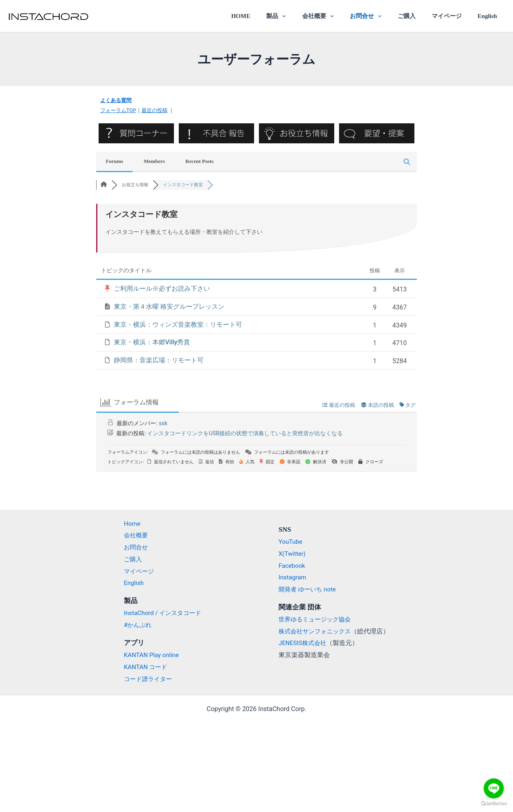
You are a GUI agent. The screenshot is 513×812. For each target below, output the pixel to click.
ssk (163, 423)
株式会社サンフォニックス (317, 631)
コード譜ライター (145, 679)
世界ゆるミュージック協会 (317, 619)
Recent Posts (200, 161)
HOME (267, 16)
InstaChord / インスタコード (160, 613)
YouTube (291, 542)
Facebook (292, 566)
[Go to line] (494, 788)
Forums (114, 161)
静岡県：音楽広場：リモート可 (159, 360)
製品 (298, 16)
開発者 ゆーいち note (309, 589)
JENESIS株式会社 (304, 643)
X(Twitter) (293, 554)
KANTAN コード (142, 667)
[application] (304, 16)
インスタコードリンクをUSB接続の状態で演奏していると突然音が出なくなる (245, 433)
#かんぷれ (134, 625)
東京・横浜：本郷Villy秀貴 (152, 342)
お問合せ (379, 16)
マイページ (452, 16)
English (489, 16)
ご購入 (416, 16)
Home (128, 524)
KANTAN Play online (148, 655)
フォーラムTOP (118, 110)
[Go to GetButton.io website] (494, 804)
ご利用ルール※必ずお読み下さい (162, 288)
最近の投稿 (155, 110)
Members (155, 161)
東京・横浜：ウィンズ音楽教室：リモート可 (178, 324)
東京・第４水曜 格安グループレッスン (169, 307)
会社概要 (336, 16)
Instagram (293, 577)
